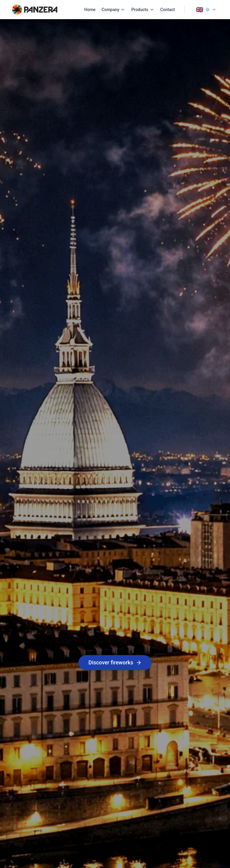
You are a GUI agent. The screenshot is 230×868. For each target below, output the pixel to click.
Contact (168, 10)
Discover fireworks (115, 662)
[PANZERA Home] (35, 10)
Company (113, 10)
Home (90, 10)
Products (143, 10)
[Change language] (206, 10)
